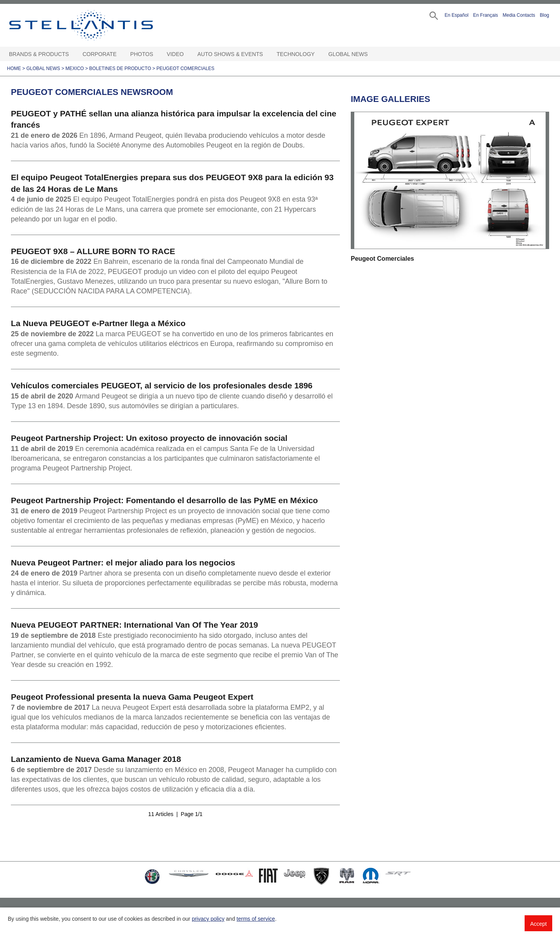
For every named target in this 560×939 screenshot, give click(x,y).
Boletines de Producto (120, 68)
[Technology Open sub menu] (318, 54)
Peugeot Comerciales (185, 68)
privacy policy (208, 919)
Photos (142, 54)
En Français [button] (486, 15)
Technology (296, 54)
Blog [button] (544, 15)
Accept (538, 924)
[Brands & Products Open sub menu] (73, 54)
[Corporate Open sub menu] (121, 54)
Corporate (100, 54)
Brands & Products (39, 54)
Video (175, 54)
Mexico (74, 68)
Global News (348, 54)
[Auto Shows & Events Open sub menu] (267, 54)
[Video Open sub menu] (187, 54)
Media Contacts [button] (519, 15)
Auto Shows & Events (230, 54)
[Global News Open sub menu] (372, 54)
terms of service (256, 919)
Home (14, 68)
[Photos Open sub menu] (157, 54)
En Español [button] (456, 15)
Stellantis (99, 25)
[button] (433, 15)
